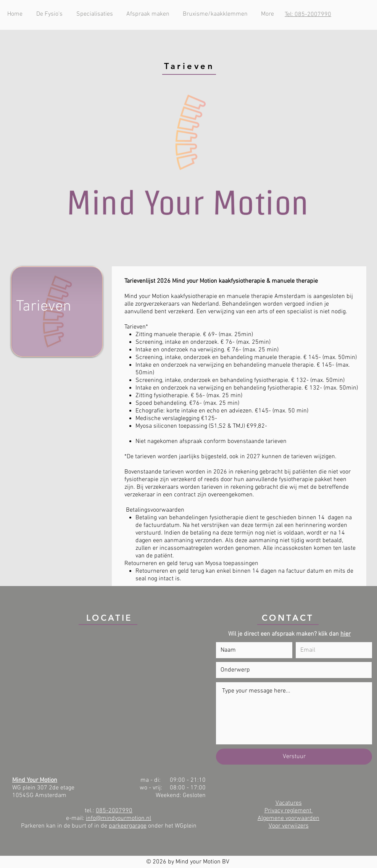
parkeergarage (128, 826)
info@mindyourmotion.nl (118, 818)
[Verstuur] (294, 757)
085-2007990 (114, 811)
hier (346, 634)
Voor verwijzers (289, 826)
